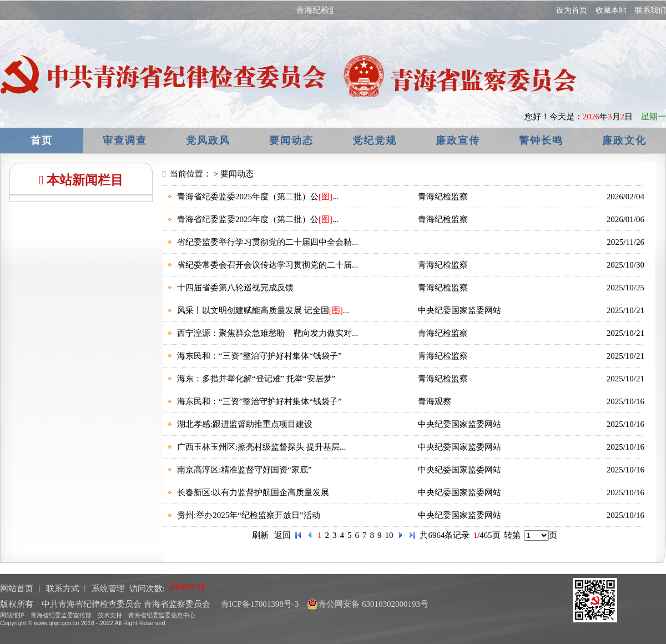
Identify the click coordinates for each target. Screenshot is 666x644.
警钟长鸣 (541, 140)
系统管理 (108, 588)
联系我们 (650, 10)
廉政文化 (624, 140)
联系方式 (63, 588)
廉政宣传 (458, 140)
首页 (42, 140)
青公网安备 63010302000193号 (368, 604)
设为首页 (572, 10)
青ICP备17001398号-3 (259, 604)
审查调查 (125, 140)
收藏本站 (611, 10)
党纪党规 (375, 140)
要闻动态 (291, 140)
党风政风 (208, 140)
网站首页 (17, 588)
